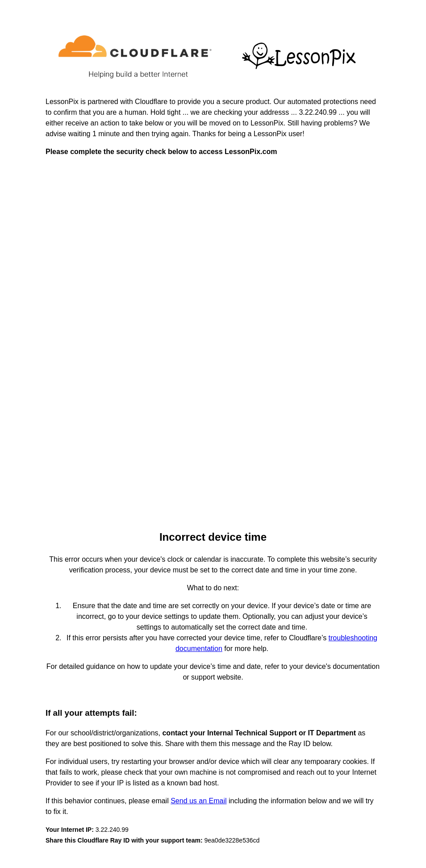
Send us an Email (198, 801)
